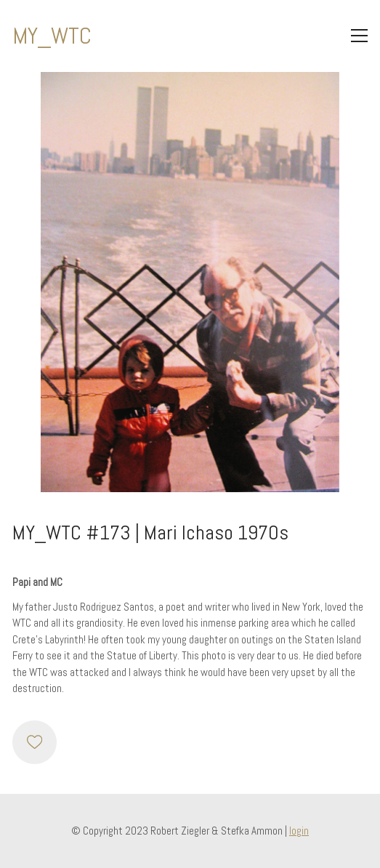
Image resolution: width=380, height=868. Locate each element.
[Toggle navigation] (359, 36)
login (299, 831)
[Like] (34, 742)
